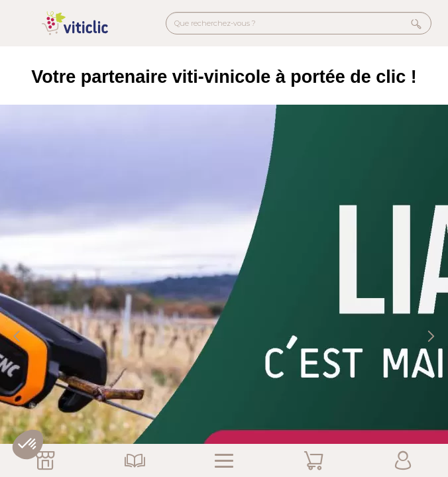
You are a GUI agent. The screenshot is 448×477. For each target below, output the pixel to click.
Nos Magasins (45, 460)
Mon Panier (314, 460)
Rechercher (416, 24)
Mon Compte (403, 460)
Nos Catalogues (134, 460)
